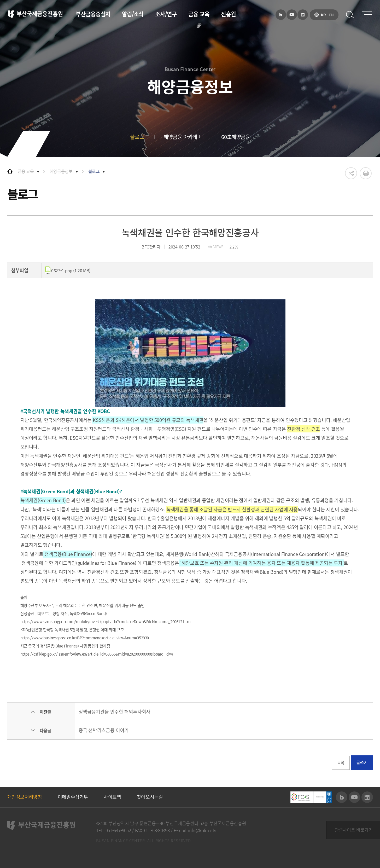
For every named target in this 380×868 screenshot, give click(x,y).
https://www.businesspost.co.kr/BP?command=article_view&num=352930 (85, 638)
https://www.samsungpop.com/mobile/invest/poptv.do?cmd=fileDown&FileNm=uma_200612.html (106, 622)
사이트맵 (112, 797)
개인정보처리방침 (25, 797)
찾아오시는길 (150, 797)
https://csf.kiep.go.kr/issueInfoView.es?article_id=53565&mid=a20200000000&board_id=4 (97, 654)
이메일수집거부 (73, 797)
